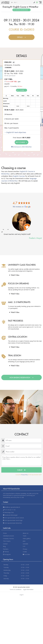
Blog (4, 546)
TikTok (6, 552)
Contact (5, 544)
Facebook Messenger (10, 515)
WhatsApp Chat (8, 512)
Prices (5, 533)
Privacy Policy (24, 475)
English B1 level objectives (15, 132)
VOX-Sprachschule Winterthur (12, 523)
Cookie (25, 552)
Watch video (14, 275)
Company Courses (8, 538)
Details (22, 37)
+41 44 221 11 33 (9, 510)
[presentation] (3, 229)
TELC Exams (7, 541)
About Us (26, 533)
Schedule (25, 544)
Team (25, 536)
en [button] (15, 2)
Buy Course (21, 90)
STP (24, 546)
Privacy (25, 549)
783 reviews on (22, 207)
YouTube (26, 554)
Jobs (24, 541)
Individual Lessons (8, 536)
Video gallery (27, 538)
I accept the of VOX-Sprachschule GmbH (28, 475)
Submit (21, 470)
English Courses (19, 176)
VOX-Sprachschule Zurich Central (13, 518)
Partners (6, 549)
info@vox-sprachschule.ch (12, 507)
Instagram (7, 554)
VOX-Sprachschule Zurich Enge (13, 520)
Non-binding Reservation (21, 10)
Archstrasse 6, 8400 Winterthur (22, 147)
